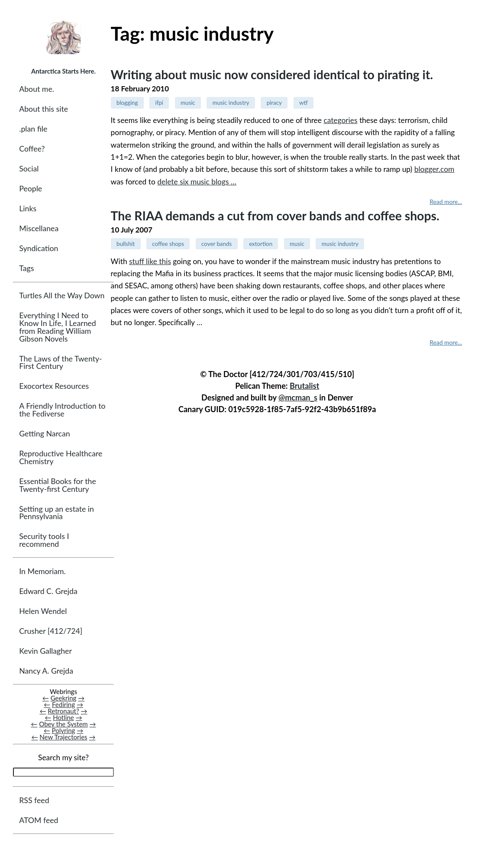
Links (28, 208)
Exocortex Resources (54, 386)
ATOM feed (39, 820)
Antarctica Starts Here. (63, 71)
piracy (274, 103)
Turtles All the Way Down (62, 295)
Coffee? (32, 149)
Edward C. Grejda (48, 591)
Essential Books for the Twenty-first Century (57, 485)
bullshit (126, 244)
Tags (26, 268)
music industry (231, 103)
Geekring (64, 698)
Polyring (64, 730)
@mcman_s (298, 397)
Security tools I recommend (44, 540)
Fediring (63, 704)
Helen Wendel (43, 611)
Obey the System (63, 724)
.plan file (33, 129)
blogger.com (435, 169)
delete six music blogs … (197, 182)
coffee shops (168, 244)
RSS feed (34, 800)
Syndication (39, 248)
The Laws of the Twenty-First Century (60, 363)
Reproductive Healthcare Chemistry (61, 457)
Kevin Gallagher (45, 651)
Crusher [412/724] (51, 631)
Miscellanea (39, 228)
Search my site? (63, 757)
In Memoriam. (42, 571)
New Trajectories (63, 737)
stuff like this (150, 261)
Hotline (63, 717)
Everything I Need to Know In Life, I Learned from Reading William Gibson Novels (57, 327)
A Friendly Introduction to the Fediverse (62, 410)
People (31, 189)
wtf (304, 103)
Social (29, 169)
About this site (44, 109)
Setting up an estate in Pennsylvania (57, 513)
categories (340, 120)
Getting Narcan (44, 434)
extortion (261, 244)
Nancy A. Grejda (46, 671)
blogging (127, 103)
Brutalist (304, 386)
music (188, 103)
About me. (37, 89)
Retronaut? (63, 711)
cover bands (216, 244)
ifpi (159, 103)
